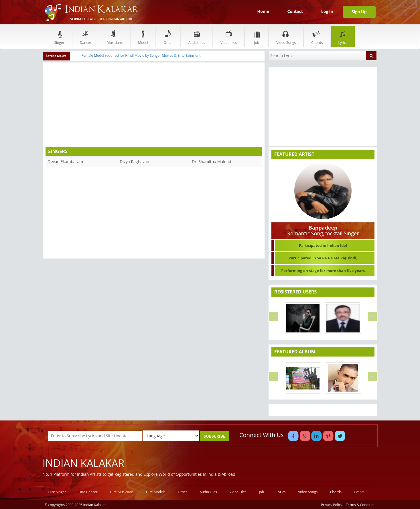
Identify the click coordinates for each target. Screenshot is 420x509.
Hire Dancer (88, 492)
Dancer (86, 37)
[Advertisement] (100, 105)
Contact (295, 11)
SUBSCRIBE (214, 436)
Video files (229, 37)
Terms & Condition (361, 505)
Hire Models (156, 492)
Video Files (238, 492)
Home (263, 11)
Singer (59, 37)
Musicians (115, 37)
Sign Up (359, 12)
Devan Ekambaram (66, 161)
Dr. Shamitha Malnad (212, 161)
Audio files (197, 37)
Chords (317, 37)
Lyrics (343, 37)
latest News (57, 56)
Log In (327, 11)
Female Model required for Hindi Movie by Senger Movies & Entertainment (141, 55)
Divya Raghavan (134, 161)
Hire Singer (57, 492)
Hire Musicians (122, 492)
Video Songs (286, 37)
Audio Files (208, 492)
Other (168, 37)
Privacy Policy (332, 505)
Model (143, 37)
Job (257, 37)
